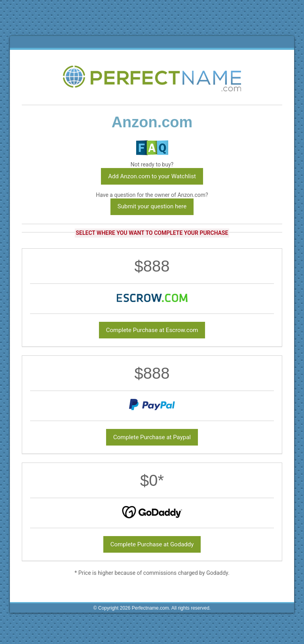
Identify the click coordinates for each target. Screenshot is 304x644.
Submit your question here (152, 206)
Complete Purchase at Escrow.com (152, 330)
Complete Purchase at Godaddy (152, 544)
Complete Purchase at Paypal (152, 437)
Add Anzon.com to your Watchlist (152, 176)
